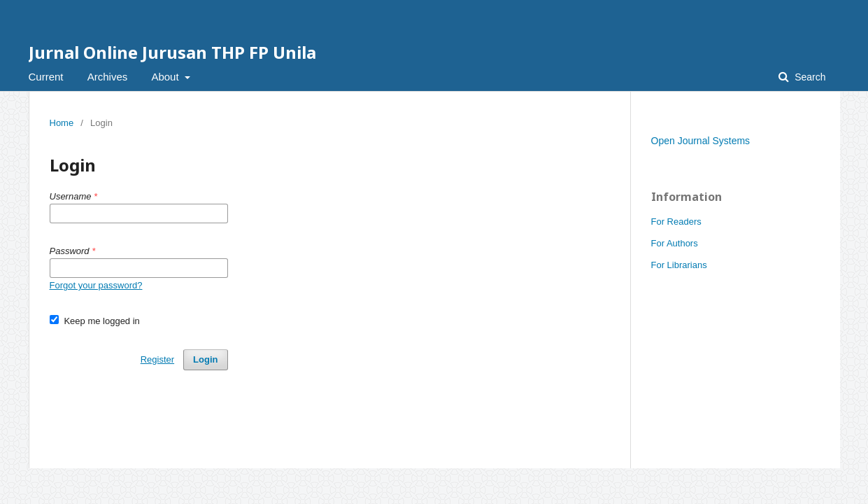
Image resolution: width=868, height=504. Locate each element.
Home (62, 123)
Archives (108, 77)
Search (809, 77)
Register (157, 359)
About (166, 77)
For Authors (675, 243)
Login (205, 359)
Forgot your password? (96, 285)
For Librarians (679, 265)
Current (46, 77)
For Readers (676, 222)
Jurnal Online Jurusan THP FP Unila (172, 52)
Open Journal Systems (701, 141)
